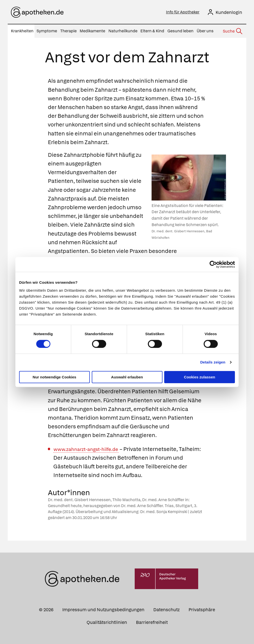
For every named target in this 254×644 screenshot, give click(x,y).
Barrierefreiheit (152, 622)
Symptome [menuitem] (47, 31)
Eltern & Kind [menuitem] (152, 31)
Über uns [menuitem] (205, 31)
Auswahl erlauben (127, 377)
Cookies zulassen (200, 377)
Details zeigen (213, 362)
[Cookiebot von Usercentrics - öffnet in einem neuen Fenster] (213, 264)
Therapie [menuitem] (68, 31)
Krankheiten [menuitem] (22, 31)
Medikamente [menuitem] (92, 31)
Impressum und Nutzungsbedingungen (103, 610)
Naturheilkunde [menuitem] (123, 31)
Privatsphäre (202, 610)
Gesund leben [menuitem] (180, 31)
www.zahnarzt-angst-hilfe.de (91, 449)
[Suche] (232, 31)
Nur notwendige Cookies (55, 377)
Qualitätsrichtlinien (107, 622)
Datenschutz (166, 610)
